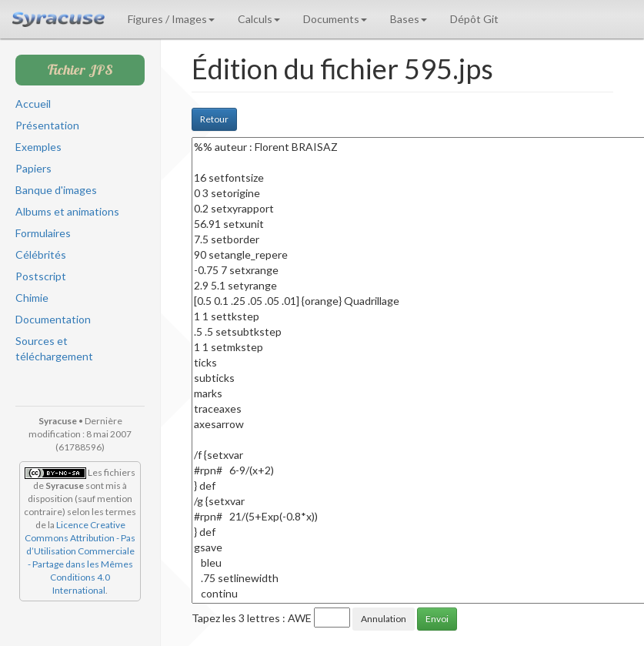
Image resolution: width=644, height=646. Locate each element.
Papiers (33, 168)
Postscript (41, 276)
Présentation (47, 125)
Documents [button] (335, 19)
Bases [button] (409, 19)
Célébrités (41, 254)
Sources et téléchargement (54, 348)
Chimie (32, 298)
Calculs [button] (259, 19)
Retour (214, 119)
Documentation (53, 319)
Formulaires (43, 233)
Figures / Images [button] (171, 19)
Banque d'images (56, 190)
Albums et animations (67, 211)
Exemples (38, 147)
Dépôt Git (474, 19)
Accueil (33, 104)
